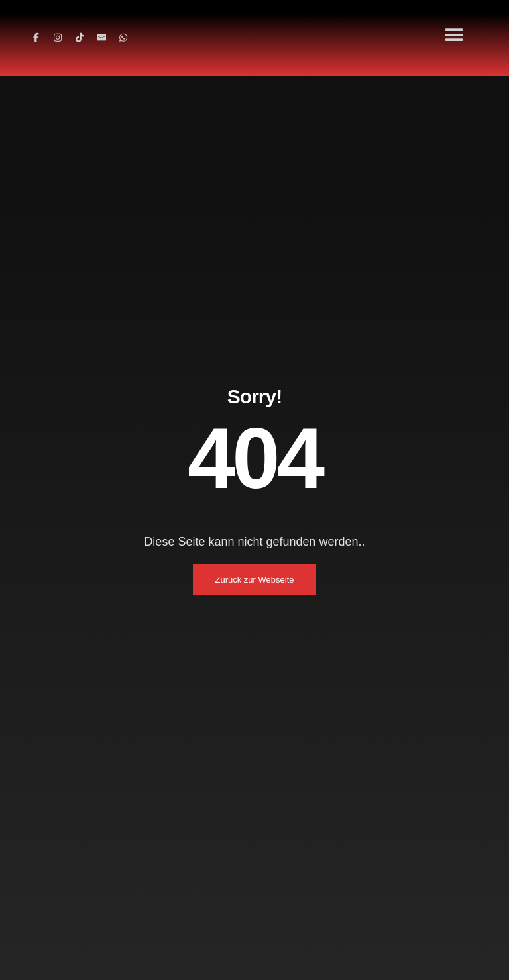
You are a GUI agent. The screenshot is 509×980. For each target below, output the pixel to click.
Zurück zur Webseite (255, 580)
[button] (454, 35)
